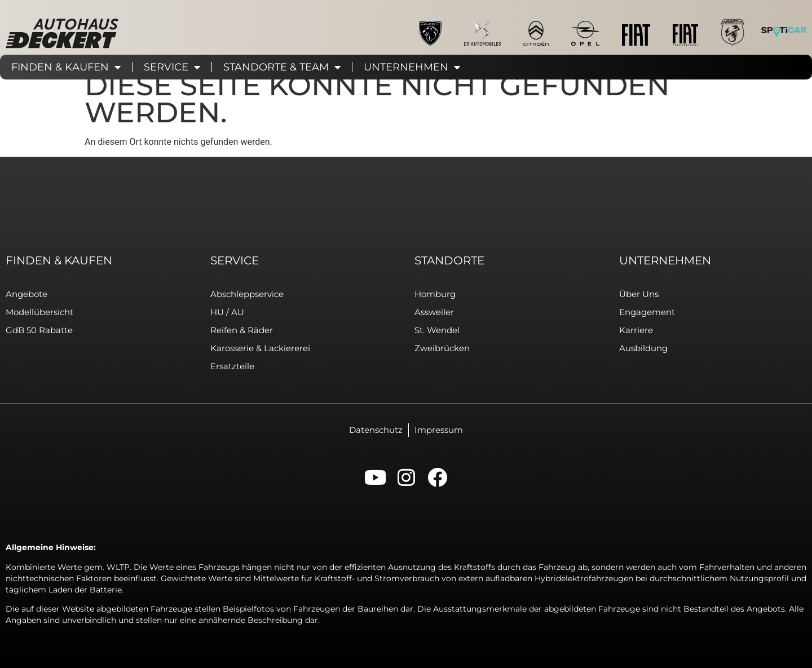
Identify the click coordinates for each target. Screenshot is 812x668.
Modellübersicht (39, 312)
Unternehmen (412, 67)
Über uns (639, 294)
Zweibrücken (442, 348)
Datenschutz (376, 430)
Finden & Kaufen (66, 67)
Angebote (27, 294)
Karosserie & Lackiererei (260, 348)
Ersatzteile (232, 366)
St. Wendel (437, 330)
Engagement (647, 312)
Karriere (636, 330)
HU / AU (227, 312)
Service (172, 67)
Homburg (435, 294)
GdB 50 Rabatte (39, 330)
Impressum (439, 430)
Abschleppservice (247, 294)
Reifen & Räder (242, 330)
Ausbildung (643, 348)
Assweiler (434, 312)
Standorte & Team (282, 67)
